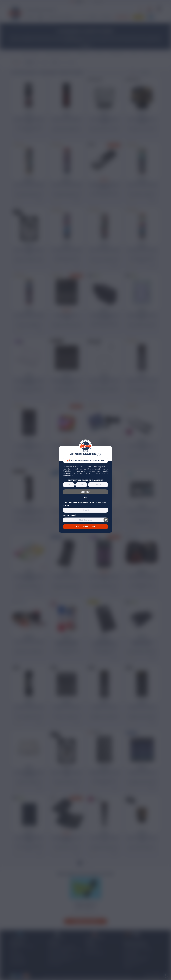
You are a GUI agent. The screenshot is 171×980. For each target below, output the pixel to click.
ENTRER (85, 492)
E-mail (66, 506)
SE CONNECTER (85, 527)
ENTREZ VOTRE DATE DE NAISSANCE (86, 480)
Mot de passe (69, 515)
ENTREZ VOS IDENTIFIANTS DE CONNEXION (86, 503)
